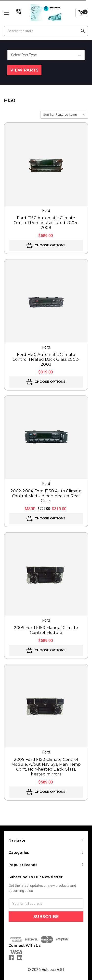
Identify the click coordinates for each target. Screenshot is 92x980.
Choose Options (46, 246)
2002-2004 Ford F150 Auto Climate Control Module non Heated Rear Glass (46, 496)
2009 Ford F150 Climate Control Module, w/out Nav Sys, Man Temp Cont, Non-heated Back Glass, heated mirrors (46, 767)
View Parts (24, 70)
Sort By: (49, 115)
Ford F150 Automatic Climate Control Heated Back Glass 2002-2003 (46, 359)
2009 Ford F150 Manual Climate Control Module (46, 630)
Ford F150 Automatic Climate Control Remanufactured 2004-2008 (46, 223)
